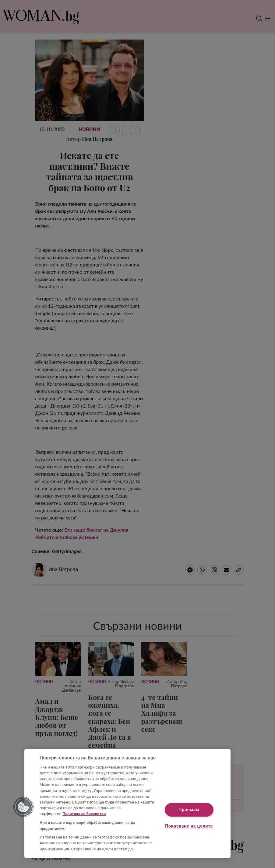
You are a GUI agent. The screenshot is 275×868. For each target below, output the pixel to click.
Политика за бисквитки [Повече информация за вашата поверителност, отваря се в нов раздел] (84, 814)
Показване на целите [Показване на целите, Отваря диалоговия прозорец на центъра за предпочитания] (189, 826)
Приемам (189, 810)
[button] (23, 807)
